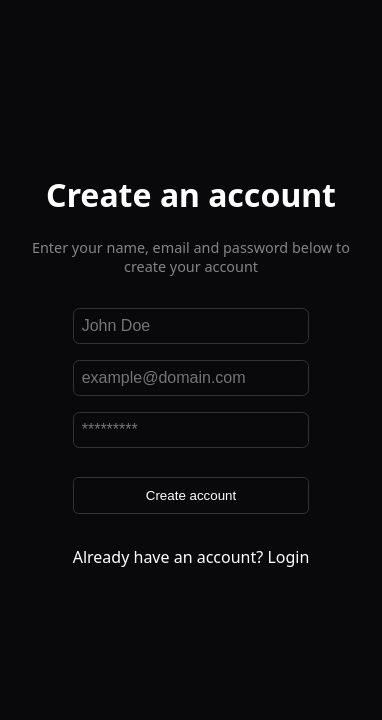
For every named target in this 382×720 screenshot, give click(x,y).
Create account (191, 495)
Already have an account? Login (191, 557)
